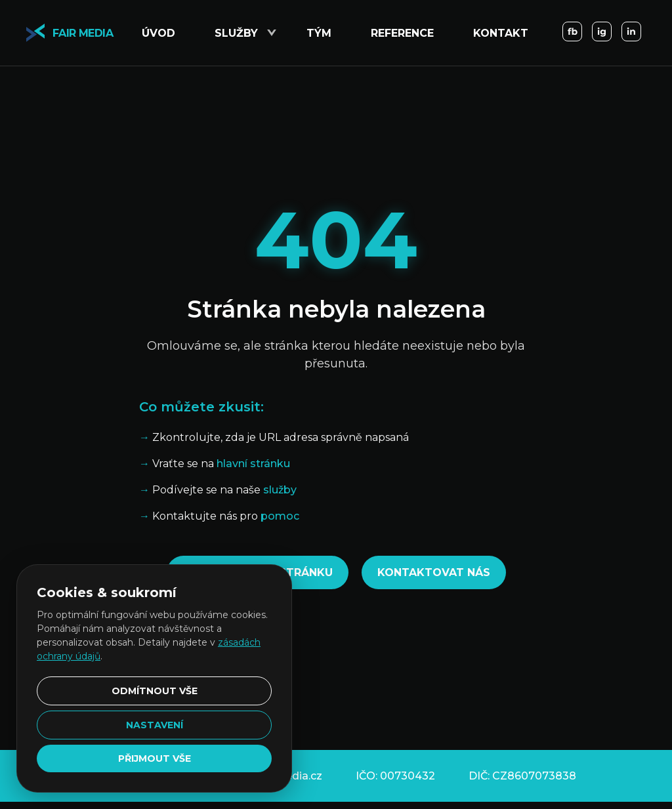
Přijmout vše (155, 758)
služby (280, 490)
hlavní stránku (253, 464)
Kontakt (501, 33)
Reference (402, 33)
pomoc (280, 516)
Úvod (158, 33)
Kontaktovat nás (434, 572)
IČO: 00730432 (395, 776)
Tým (319, 33)
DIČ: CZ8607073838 (522, 776)
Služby (236, 33)
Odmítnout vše (155, 691)
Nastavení (155, 725)
